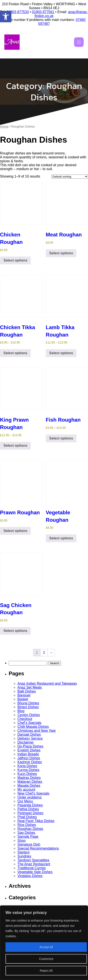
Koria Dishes (27, 766)
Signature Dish (29, 844)
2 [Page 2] (44, 652)
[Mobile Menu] (79, 42)
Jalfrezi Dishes (29, 758)
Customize (46, 959)
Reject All (46, 971)
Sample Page (28, 837)
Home (4, 127)
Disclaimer (26, 742)
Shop (21, 841)
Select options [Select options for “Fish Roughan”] (61, 438)
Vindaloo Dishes (30, 876)
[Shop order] (70, 177)
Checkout (25, 719)
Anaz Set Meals (30, 687)
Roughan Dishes (30, 829)
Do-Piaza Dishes (30, 746)
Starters (24, 852)
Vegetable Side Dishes (35, 872)
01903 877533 (18, 12)
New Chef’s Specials (33, 793)
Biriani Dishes (28, 707)
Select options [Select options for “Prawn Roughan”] (15, 531)
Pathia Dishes (28, 809)
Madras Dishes (29, 778)
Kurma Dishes (28, 770)
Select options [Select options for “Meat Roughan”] (61, 253)
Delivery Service (30, 738)
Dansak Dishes (29, 735)
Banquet (24, 695)
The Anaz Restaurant (34, 864)
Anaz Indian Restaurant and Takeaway (47, 683)
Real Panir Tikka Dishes (36, 821)
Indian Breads (28, 754)
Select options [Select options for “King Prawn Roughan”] (15, 446)
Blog (21, 711)
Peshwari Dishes (30, 813)
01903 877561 (43, 12)
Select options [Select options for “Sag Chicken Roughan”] (15, 631)
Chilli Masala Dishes (33, 727)
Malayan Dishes (30, 782)
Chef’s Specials (29, 723)
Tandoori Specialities (33, 860)
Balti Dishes (27, 691)
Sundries (24, 856)
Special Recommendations (38, 848)
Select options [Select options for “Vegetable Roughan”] (61, 538)
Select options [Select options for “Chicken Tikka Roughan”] (15, 353)
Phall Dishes (27, 817)
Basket (23, 699)
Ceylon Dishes (29, 715)
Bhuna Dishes (28, 703)
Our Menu (25, 801)
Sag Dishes (26, 833)
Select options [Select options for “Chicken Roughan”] (15, 260)
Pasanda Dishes (30, 805)
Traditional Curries (32, 868)
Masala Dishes (29, 786)
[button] (6, 17)
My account (26, 789)
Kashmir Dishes (30, 762)
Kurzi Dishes (27, 774)
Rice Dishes (27, 825)
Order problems (30, 797)
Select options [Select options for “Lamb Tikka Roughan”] (61, 353)
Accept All (46, 947)
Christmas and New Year (37, 731)
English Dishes (29, 750)
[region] (44, 943)
